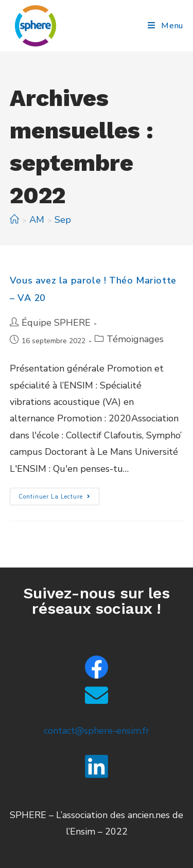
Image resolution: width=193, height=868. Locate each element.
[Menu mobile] (165, 26)
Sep (63, 220)
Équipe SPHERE (56, 323)
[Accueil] (14, 220)
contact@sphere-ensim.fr (97, 731)
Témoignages (135, 339)
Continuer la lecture (59, 494)
